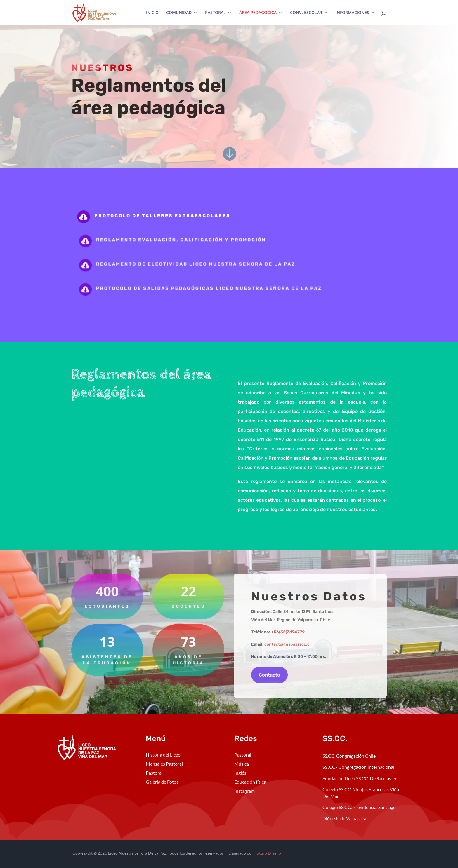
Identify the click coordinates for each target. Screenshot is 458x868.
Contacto (269, 675)
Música (242, 764)
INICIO (152, 13)
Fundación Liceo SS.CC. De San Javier (360, 778)
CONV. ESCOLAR (306, 13)
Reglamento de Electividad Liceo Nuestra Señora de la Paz (198, 264)
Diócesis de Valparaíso (345, 818)
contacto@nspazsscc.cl (288, 644)
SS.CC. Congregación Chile (349, 756)
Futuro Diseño (268, 853)
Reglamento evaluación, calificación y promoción (185, 240)
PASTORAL (215, 13)
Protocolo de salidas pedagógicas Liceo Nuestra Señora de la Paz (211, 289)
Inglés (240, 773)
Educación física (250, 782)
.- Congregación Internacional (359, 767)
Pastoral (154, 773)
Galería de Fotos (162, 782)
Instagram (244, 791)
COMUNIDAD (179, 13)
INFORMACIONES (352, 13)
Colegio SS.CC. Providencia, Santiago (359, 807)
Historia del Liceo (163, 755)
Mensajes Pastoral (164, 764)
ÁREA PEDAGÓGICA (258, 13)
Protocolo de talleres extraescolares (164, 216)
